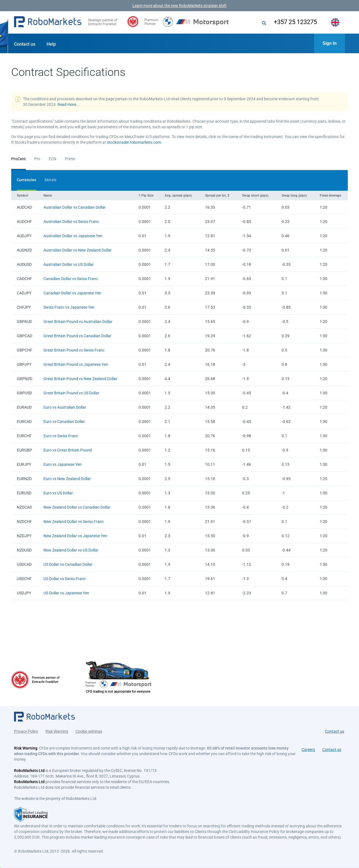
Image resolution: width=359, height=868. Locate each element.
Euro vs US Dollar (58, 493)
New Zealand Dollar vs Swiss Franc (74, 522)
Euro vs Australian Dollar (65, 407)
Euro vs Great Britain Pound (68, 450)
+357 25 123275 (295, 22)
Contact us (25, 44)
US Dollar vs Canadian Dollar (68, 564)
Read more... (69, 104)
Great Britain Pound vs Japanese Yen (76, 364)
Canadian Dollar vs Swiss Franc (71, 279)
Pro (37, 159)
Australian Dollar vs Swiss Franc (71, 222)
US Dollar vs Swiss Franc (65, 579)
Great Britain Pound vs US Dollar (71, 393)
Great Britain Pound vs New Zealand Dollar (80, 379)
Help (51, 44)
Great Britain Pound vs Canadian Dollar (77, 336)
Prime (70, 159)
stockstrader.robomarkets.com (134, 142)
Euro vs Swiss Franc (61, 436)
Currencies (27, 180)
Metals (50, 180)
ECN (53, 159)
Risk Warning (57, 731)
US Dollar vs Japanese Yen (66, 593)
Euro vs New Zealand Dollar (67, 479)
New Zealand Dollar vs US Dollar (71, 550)
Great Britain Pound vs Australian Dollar (78, 322)
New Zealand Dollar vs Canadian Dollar (77, 507)
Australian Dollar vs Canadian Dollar (75, 207)
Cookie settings (89, 731)
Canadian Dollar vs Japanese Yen (72, 293)
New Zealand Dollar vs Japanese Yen (75, 536)
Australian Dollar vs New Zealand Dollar (78, 250)
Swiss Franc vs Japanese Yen (69, 307)
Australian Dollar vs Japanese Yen (73, 236)
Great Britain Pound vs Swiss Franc (74, 350)
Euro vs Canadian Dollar (64, 422)
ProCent (19, 159)
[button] (48, 22)
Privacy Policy (26, 731)
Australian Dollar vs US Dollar (69, 264)
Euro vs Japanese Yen (63, 464)
